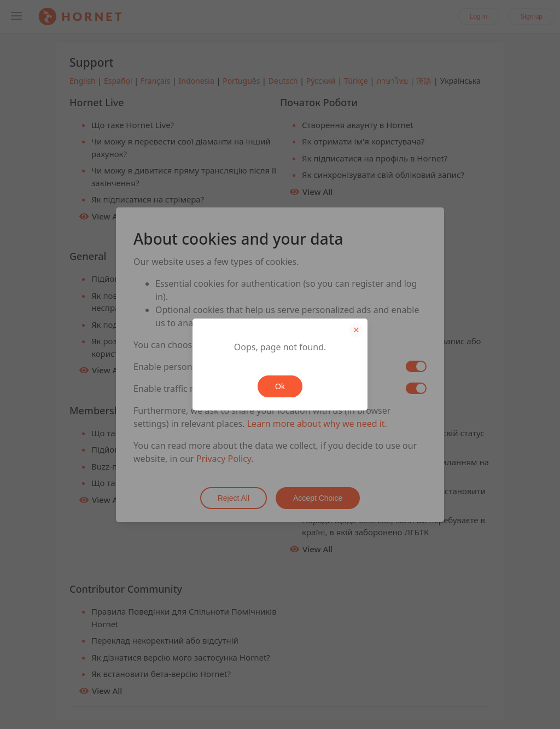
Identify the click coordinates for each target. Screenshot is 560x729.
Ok (280, 386)
